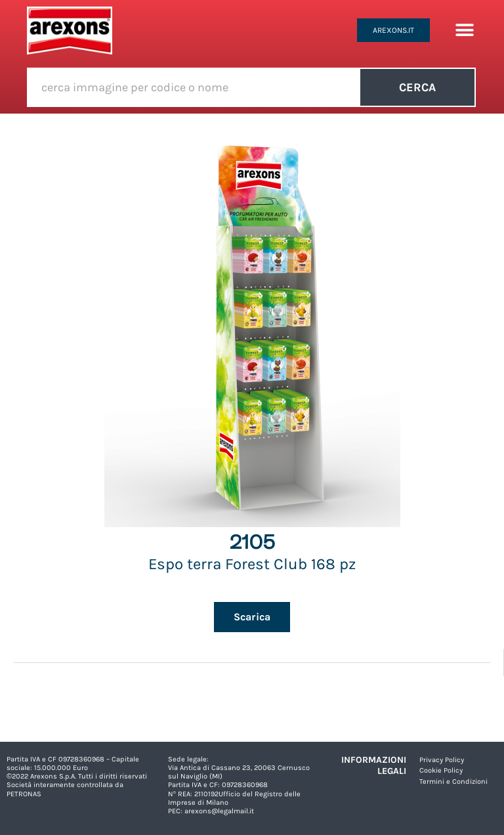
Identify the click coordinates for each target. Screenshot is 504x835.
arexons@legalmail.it (219, 811)
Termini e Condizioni (453, 781)
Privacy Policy (442, 760)
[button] (464, 31)
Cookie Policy (441, 770)
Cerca (417, 87)
